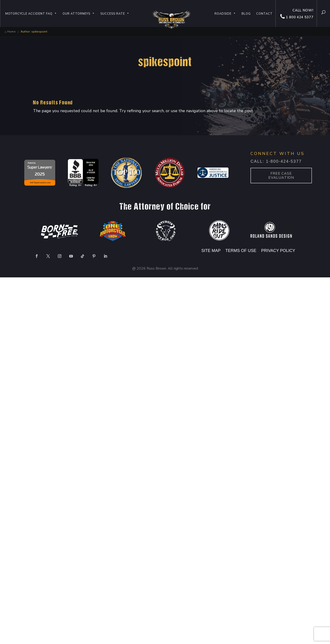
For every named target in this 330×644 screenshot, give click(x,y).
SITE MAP (211, 251)
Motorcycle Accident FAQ (31, 14)
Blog (246, 14)
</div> (34, 625)
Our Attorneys (79, 14)
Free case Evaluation (281, 176)
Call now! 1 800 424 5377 (297, 14)
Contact (264, 14)
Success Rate (115, 14)
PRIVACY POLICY (278, 251)
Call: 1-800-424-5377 (276, 161)
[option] (40, 173)
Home (11, 32)
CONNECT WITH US (278, 154)
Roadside (225, 14)
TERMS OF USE (242, 251)
